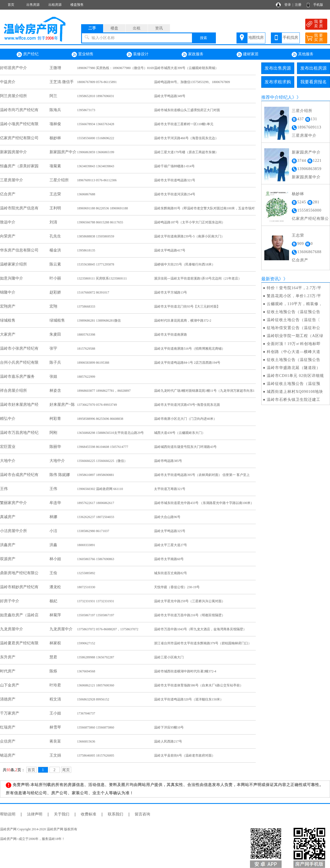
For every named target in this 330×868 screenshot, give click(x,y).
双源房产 (8, 559)
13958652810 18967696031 (96, 96)
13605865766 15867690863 (96, 559)
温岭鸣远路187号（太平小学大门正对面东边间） (189, 222)
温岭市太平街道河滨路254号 (175, 194)
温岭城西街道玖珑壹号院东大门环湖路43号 (185, 447)
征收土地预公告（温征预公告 (294, 312)
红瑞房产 (8, 727)
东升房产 (8, 657)
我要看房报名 (313, 82)
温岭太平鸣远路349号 (170, 96)
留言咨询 (142, 814)
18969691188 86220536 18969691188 (102, 208)
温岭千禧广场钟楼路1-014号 (174, 166)
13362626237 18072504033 (96, 517)
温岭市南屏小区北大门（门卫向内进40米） (185, 419)
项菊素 (55, 166)
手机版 (318, 5)
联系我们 (116, 814)
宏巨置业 (8, 447)
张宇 (53, 348)
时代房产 (8, 671)
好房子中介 (10, 601)
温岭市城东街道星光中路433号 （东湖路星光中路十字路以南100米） (204, 503)
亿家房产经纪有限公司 (19, 138)
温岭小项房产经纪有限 (19, 124)
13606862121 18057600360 (96, 685)
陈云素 (55, 264)
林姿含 (55, 391)
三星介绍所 (59, 180)
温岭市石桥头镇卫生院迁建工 (294, 400)
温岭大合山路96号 (167, 517)
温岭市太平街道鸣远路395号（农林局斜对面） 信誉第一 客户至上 (202, 475)
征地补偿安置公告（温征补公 (294, 328)
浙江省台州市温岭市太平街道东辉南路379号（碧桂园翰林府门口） (203, 643)
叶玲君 (55, 685)
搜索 (204, 38)
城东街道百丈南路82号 (170, 573)
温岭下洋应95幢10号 (169, 727)
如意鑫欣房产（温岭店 (19, 615)
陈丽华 (55, 447)
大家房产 (8, 334)
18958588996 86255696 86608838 (100, 419)
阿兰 (53, 96)
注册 (298, 5)
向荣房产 (8, 236)
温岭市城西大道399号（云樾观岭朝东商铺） (186, 68)
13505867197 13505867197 (96, 615)
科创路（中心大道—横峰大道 (294, 352)
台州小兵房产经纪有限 (19, 362)
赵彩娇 (55, 292)
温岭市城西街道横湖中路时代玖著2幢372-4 (185, 671)
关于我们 (62, 814)
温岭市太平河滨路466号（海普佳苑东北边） (186, 138)
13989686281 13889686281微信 (99, 321)
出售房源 (33, 5)
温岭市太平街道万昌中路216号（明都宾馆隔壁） (189, 615)
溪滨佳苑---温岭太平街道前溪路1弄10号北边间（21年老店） (198, 278)
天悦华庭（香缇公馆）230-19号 (177, 587)
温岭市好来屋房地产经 (19, 405)
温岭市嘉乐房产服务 (17, 377)
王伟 (4, 489)
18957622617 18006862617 (96, 503)
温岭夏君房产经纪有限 (19, 643)
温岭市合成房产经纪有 (19, 475)
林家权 (55, 643)
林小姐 (55, 559)
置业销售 (82, 54)
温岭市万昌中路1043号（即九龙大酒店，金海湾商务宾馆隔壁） (200, 629)
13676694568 (86, 671)
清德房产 (8, 699)
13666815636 (86, 741)
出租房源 (55, 5)
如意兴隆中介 (12, 278)
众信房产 (8, 741)
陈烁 (53, 671)
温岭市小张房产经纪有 (19, 348)
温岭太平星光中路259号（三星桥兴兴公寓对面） (189, 601)
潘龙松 (55, 587)
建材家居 (248, 54)
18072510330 (86, 587)
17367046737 (86, 713)
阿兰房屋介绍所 (13, 96)
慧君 (53, 657)
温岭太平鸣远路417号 (170, 250)
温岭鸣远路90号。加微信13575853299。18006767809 (192, 82)
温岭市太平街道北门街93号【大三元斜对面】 (187, 306)
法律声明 (35, 814)
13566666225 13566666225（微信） (102, 461)
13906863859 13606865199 (96, 152)
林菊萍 (55, 615)
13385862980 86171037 (93, 531)
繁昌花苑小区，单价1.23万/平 (294, 296)
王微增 (55, 68)
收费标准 (89, 814)
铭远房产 (8, 755)
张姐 (53, 377)
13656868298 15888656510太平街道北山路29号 (110, 433)
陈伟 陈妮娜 (60, 475)
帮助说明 (8, 814)
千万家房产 (10, 713)
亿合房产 (8, 194)
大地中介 (8, 461)
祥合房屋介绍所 (13, 391)
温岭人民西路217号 (168, 741)
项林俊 (55, 124)
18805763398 (86, 335)
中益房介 (8, 82)
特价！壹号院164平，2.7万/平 (294, 288)
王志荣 (55, 194)
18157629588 (86, 349)
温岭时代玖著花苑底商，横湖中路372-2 (183, 321)
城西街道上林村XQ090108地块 (295, 392)
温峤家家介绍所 (13, 264)
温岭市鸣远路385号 (168, 461)
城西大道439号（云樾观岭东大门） (180, 433)
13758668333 (86, 306)
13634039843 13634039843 (96, 166)
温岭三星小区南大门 (169, 657)
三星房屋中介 (12, 180)
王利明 (55, 208)
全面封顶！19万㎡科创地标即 (294, 344)
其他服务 (302, 54)
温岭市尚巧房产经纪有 (19, 110)
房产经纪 (28, 54)
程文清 (55, 699)
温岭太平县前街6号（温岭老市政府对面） (185, 755)
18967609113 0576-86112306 (97, 180)
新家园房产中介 (63, 152)
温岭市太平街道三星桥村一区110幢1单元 (184, 124)
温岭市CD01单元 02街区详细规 (295, 376)
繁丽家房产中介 (13, 503)
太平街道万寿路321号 (170, 489)
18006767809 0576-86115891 (97, 82)
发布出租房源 (313, 68)
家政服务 (193, 54)
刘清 (53, 222)
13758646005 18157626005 (96, 755)
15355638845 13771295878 (96, 264)
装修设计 (137, 54)
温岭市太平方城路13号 (170, 292)
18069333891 (86, 545)
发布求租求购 (278, 82)
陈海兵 (55, 110)
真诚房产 (8, 517)
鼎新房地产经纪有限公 (19, 573)
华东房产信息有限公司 (19, 250)
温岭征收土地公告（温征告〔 (294, 320)
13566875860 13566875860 (96, 727)
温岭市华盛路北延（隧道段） (294, 368)
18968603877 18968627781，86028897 (104, 391)
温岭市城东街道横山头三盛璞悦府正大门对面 (187, 110)
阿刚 (53, 433)
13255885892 (86, 573)
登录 (288, 5)
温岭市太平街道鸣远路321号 (175, 180)
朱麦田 (55, 334)
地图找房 (256, 38)
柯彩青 (55, 419)
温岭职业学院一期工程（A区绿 (295, 336)
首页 (11, 5)
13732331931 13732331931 (96, 601)
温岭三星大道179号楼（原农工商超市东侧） (186, 152)
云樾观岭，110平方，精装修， (295, 304)
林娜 (53, 517)
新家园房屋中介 (13, 152)
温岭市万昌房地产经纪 (19, 433)
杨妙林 (55, 138)
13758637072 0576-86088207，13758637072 (108, 629)
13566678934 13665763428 (96, 124)
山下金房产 (10, 685)
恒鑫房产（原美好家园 (19, 166)
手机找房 (290, 38)
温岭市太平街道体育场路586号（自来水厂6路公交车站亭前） (199, 685)
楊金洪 (55, 250)
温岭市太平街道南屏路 (170, 335)
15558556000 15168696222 (96, 138)
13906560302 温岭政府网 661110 (100, 489)
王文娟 (55, 755)
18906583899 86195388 (93, 363)
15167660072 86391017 (93, 292)
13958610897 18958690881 (96, 475)
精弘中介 (8, 419)
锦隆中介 (8, 292)
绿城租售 (8, 320)
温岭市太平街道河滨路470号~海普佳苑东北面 (187, 405)
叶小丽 (55, 278)
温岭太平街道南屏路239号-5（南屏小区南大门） (189, 236)
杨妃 (53, 601)
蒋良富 (55, 741)
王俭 (53, 573)
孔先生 (55, 236)
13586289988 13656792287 (96, 657)
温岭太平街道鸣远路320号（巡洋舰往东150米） (189, 699)
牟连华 (55, 503)
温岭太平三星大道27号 (170, 545)
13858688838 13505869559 (96, 236)
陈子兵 (55, 362)
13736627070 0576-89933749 (97, 405)
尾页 (66, 770)
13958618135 (86, 250)
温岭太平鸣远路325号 (170, 531)
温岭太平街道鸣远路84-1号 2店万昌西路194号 (187, 363)
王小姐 (55, 713)
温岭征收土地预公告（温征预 (294, 384)
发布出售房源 (278, 68)
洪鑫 (53, 545)
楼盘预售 (77, 5)
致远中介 (8, 222)
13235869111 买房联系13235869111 (102, 278)
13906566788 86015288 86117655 (100, 222)
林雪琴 (55, 727)
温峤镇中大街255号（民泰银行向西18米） (185, 264)
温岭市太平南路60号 (169, 559)
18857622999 (86, 377)
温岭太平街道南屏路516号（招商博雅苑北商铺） (189, 349)
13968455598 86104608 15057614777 (103, 447)
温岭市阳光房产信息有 (19, 208)
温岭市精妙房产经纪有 (19, 587)
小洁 (53, 531)
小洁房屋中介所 (13, 531)
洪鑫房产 (8, 545)
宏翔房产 (8, 306)
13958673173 (86, 110)
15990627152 (86, 643)
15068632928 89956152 (93, 699)
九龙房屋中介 (12, 629)
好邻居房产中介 (13, 68)
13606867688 (86, 194)
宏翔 (53, 306)
